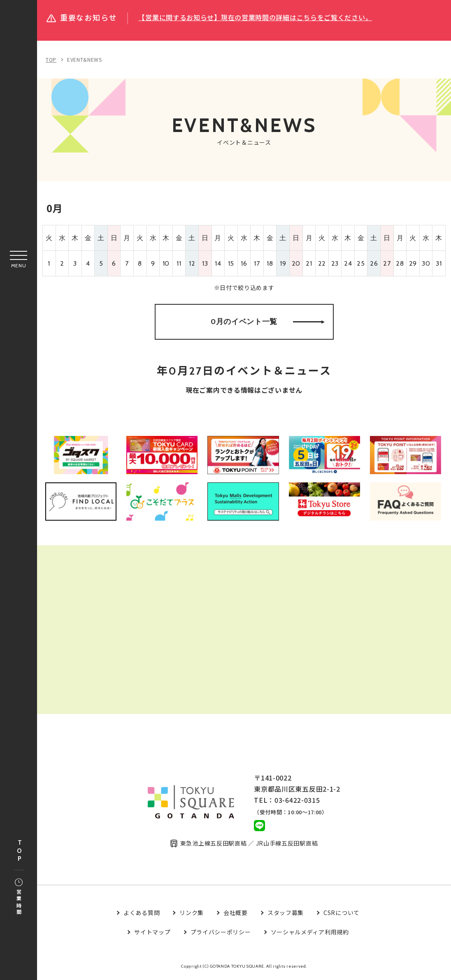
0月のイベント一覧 (268, 322)
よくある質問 (142, 914)
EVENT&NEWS (85, 59)
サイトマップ (152, 934)
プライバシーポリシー (221, 934)
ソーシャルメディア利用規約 (310, 934)
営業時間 (19, 897)
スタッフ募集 (286, 914)
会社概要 (236, 914)
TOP (19, 851)
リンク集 (192, 914)
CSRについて (342, 914)
